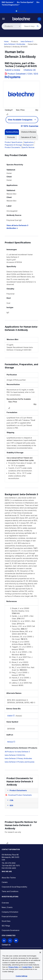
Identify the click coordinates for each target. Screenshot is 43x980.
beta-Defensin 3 (27, 41)
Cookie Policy (27, 967)
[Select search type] (11, 26)
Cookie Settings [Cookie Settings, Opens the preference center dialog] (21, 976)
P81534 (10, 742)
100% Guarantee (31, 126)
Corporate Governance (10, 930)
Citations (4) (30, 70)
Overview (5, 903)
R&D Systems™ (8, 2)
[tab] (12, 132)
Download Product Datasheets (20, 795)
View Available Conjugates (20, 120)
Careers (5, 882)
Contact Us (6, 945)
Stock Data (6, 921)
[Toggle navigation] (3, 19)
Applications (29, 142)
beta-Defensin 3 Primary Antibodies (18, 758)
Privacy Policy (13, 967)
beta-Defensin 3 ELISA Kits (15, 755)
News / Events (7, 907)
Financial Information (10, 916)
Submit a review (12, 70)
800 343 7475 (14, 866)
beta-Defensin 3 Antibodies (15, 44)
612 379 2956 (10, 863)
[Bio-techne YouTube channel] (16, 941)
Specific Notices (28, 147)
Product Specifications (14, 142)
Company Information (10, 912)
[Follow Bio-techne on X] (10, 941)
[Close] (40, 952)
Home (6, 41)
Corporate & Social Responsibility (14, 887)
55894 (10, 716)
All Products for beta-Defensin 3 (17, 752)
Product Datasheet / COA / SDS (23, 74)
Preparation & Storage (13, 145)
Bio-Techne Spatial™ (25, 2)
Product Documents (12, 147)
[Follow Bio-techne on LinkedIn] (4, 941)
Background (28, 145)
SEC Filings (6, 926)
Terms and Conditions (10, 891)
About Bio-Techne (9, 878)
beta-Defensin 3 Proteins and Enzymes (20, 762)
